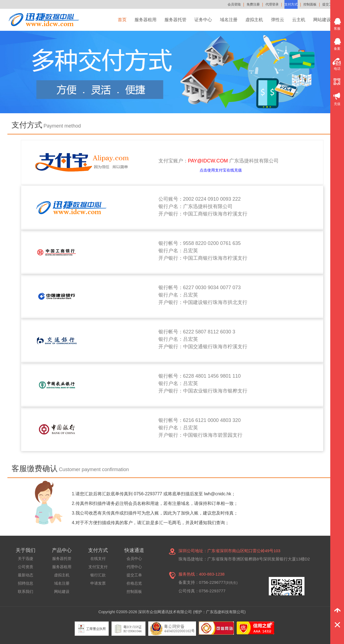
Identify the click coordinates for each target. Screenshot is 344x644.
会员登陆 (234, 4)
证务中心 (203, 20)
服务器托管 (175, 20)
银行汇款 (98, 575)
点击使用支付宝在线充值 (221, 170)
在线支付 (98, 559)
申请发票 (98, 583)
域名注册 (229, 20)
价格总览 (134, 583)
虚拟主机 (254, 20)
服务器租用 (146, 20)
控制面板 (310, 4)
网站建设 (322, 20)
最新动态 (26, 575)
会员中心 (134, 559)
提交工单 (329, 4)
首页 (122, 20)
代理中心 (134, 567)
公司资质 (26, 567)
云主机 (299, 20)
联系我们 (26, 592)
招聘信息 (26, 583)
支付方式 (291, 4)
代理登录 (272, 4)
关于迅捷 (26, 559)
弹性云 (278, 20)
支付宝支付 (98, 567)
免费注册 (253, 4)
